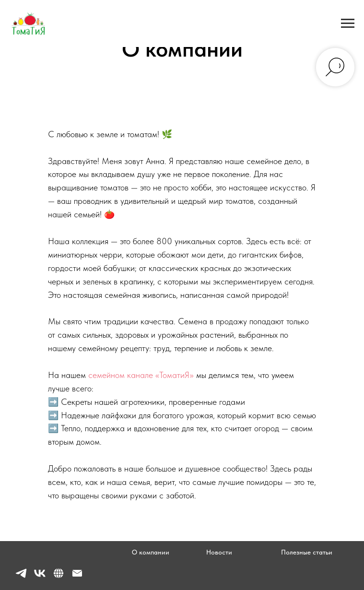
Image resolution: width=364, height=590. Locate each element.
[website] (59, 577)
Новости (219, 552)
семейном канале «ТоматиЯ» (141, 375)
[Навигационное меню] (348, 24)
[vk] (40, 577)
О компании (151, 552)
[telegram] (21, 577)
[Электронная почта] (77, 577)
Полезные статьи (307, 552)
